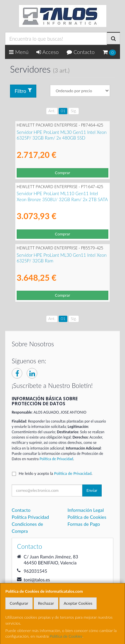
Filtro (23, 91)
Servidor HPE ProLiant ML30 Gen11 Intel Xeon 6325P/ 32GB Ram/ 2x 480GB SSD (62, 135)
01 (63, 111)
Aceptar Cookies (78, 603)
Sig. (74, 111)
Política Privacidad (30, 517)
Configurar (19, 603)
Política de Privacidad (56, 459)
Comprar (63, 173)
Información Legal (86, 510)
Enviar (92, 490)
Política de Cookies (66, 636)
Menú (19, 52)
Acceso (47, 52)
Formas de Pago (84, 524)
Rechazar (46, 603)
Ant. (52, 111)
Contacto (81, 52)
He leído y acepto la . (55, 473)
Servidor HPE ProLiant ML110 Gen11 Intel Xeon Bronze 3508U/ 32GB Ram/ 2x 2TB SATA (62, 196)
